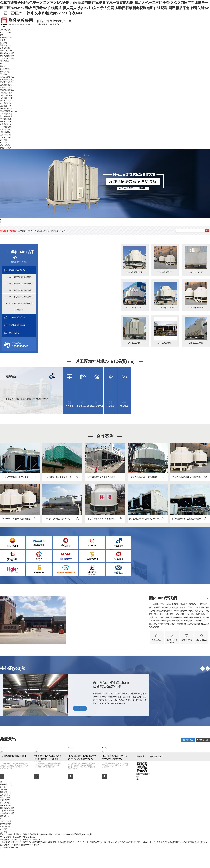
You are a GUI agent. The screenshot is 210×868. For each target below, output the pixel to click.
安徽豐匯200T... (6, 106)
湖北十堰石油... (6, 132)
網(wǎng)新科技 (19, 837)
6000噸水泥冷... (6, 127)
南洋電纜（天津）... (8, 98)
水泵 (2, 64)
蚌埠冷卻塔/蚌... (6, 119)
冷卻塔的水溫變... (7, 93)
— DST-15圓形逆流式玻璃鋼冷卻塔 (18, 284)
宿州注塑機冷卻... (7, 108)
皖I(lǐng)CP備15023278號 (51, 834)
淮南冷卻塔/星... (6, 101)
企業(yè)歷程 (5, 48)
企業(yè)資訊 (5, 798)
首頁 (2, 35)
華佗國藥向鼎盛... (7, 116)
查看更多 (20, 310)
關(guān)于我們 (6, 38)
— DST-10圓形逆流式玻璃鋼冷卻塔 (18, 277)
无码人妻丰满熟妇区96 (9, 847)
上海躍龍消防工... (7, 85)
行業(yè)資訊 (5, 72)
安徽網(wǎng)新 (156, 757)
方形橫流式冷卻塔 (7, 59)
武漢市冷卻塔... (6, 130)
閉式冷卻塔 (4, 61)
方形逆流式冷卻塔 (7, 56)
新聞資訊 (3, 66)
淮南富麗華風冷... (7, 114)
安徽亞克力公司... (7, 82)
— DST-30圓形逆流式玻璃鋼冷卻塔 (18, 303)
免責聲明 (74, 834)
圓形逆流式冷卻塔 (7, 53)
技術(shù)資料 (5, 135)
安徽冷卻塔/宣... (6, 122)
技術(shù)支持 (5, 821)
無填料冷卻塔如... (7, 90)
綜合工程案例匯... (7, 77)
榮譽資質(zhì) (5, 45)
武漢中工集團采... (7, 87)
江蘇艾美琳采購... (7, 80)
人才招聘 (3, 829)
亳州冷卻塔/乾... (6, 103)
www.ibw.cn (30, 837)
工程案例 (3, 74)
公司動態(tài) (5, 69)
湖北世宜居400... (7, 95)
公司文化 (3, 43)
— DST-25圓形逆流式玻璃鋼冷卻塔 (18, 297)
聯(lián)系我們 (5, 145)
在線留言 (3, 140)
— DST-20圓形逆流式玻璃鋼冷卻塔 (18, 290)
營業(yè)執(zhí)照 (85, 834)
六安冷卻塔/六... (6, 124)
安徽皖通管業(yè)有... (8, 111)
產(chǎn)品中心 (6, 51)
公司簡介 (3, 40)
